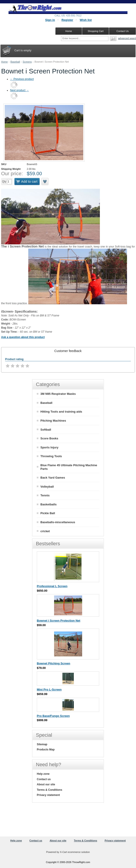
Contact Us (123, 31)
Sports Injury (49, 447)
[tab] (68, 351)
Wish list (86, 20)
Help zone (43, 774)
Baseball (15, 62)
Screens (27, 62)
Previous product (22, 79)
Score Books (49, 438)
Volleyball (47, 487)
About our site (46, 784)
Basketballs (48, 504)
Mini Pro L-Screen (49, 690)
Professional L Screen (52, 586)
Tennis (45, 495)
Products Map (46, 750)
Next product (19, 90)
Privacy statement (48, 795)
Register (67, 20)
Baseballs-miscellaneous (58, 522)
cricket (45, 531)
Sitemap (42, 744)
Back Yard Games (53, 478)
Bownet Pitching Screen (54, 663)
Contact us (44, 779)
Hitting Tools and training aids (61, 412)
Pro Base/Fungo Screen (53, 716)
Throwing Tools (51, 456)
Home (4, 62)
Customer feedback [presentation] (68, 351)
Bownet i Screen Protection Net (59, 621)
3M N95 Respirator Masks (58, 394)
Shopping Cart (96, 31)
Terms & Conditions (49, 790)
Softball (46, 430)
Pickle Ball (48, 513)
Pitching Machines (53, 421)
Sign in (50, 20)
